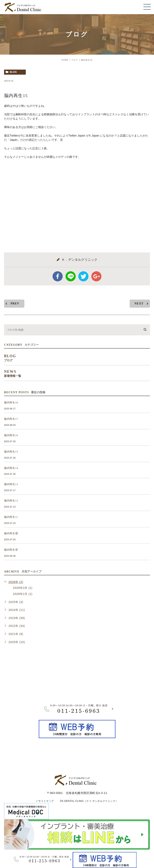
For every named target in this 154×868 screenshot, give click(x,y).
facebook (58, 276)
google (96, 276)
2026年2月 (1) (23, 594)
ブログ (75, 60)
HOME (65, 60)
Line (71, 276)
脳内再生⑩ (11, 533)
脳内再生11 (11, 517)
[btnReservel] (77, 736)
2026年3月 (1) (23, 588)
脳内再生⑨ (11, 550)
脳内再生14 (11, 468)
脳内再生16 (11, 435)
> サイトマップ (45, 801)
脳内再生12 (11, 501)
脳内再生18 (11, 402)
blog (13, 72)
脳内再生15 (11, 452)
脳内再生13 (11, 484)
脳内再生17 (11, 419)
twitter (83, 276)
